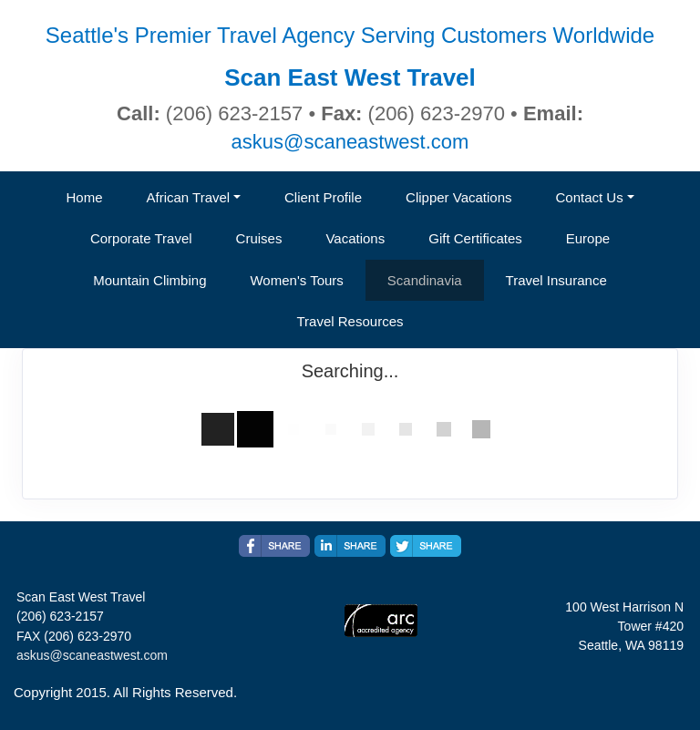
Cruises (259, 238)
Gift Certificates (475, 238)
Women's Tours (296, 280)
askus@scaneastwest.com (350, 142)
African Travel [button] (188, 197)
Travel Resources (350, 321)
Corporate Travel (141, 238)
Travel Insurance (556, 280)
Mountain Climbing (149, 280)
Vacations (355, 238)
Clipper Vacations (458, 197)
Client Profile (323, 197)
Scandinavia (425, 280)
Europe (588, 238)
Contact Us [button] (590, 197)
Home (84, 197)
